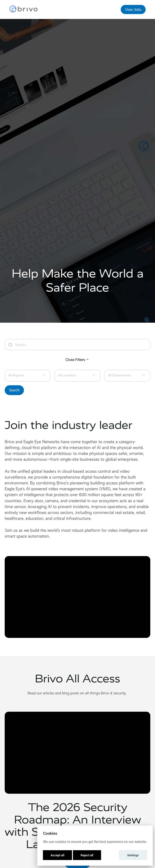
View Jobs (133, 9)
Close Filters (78, 360)
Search (14, 390)
